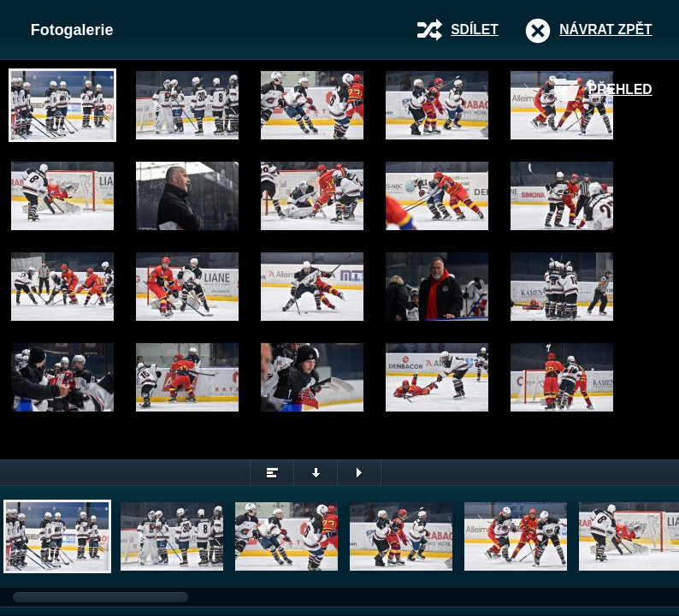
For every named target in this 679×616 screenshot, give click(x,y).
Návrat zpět (605, 30)
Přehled (620, 89)
